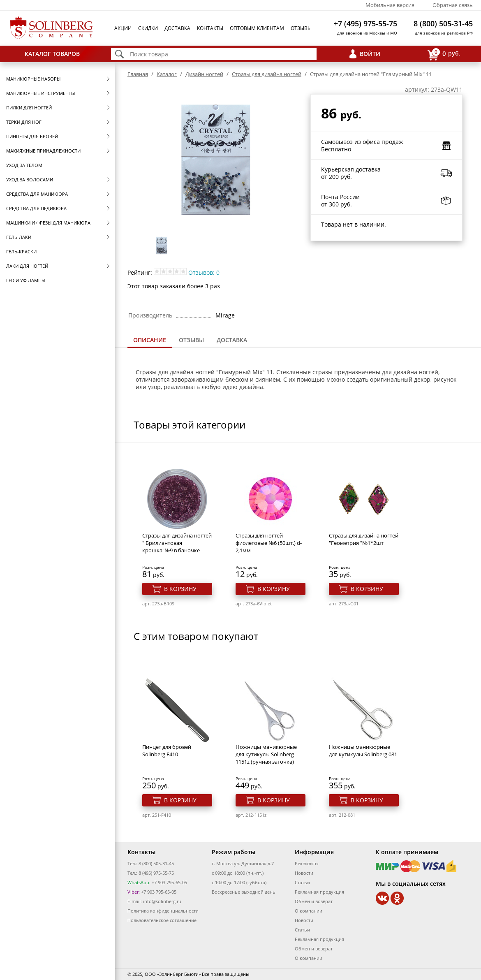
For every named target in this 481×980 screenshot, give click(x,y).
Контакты (210, 28)
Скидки (148, 28)
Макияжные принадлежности (43, 151)
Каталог (167, 74)
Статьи (302, 882)
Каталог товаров (52, 54)
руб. (444, 54)
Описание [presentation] (150, 340)
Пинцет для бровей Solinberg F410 (167, 751)
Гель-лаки (19, 237)
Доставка (177, 28)
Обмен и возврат (314, 901)
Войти (370, 54)
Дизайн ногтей (204, 74)
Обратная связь (453, 5)
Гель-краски (21, 251)
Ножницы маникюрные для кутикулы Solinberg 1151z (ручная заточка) (266, 754)
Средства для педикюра (36, 208)
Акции (123, 28)
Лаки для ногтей (27, 266)
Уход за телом (24, 165)
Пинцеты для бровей (32, 136)
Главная (138, 74)
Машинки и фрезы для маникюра (48, 223)
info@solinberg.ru (162, 901)
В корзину (180, 589)
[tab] (150, 341)
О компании (309, 911)
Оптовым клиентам (257, 28)
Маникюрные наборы (33, 79)
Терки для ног (24, 122)
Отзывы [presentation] (191, 340)
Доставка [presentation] (232, 340)
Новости (304, 873)
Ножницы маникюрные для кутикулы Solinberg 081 (363, 751)
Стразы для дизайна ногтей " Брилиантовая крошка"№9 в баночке (177, 543)
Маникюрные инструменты (40, 93)
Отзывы (301, 28)
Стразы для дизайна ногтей (267, 74)
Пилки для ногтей (29, 108)
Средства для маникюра (37, 194)
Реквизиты (306, 863)
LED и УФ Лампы (26, 280)
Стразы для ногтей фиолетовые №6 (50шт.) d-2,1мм (269, 543)
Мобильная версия (390, 5)
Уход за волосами (30, 180)
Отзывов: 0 (204, 272)
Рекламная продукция (319, 892)
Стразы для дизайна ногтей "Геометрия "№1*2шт (364, 539)
